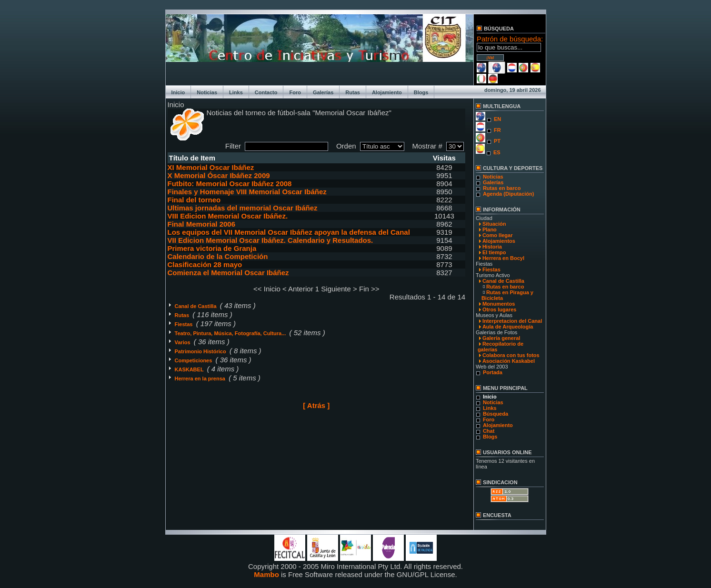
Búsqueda (496, 414)
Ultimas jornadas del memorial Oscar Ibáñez (243, 208)
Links (236, 92)
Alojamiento (387, 92)
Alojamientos (499, 241)
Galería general (501, 338)
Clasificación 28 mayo (205, 264)
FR (497, 130)
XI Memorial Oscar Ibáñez (211, 167)
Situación (494, 224)
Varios (183, 342)
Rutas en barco (502, 188)
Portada (493, 372)
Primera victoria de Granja (212, 248)
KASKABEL (190, 369)
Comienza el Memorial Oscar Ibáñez (228, 273)
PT (497, 141)
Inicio (178, 92)
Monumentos (499, 304)
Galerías (323, 92)
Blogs (421, 92)
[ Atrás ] (316, 405)
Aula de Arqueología (508, 327)
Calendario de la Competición (218, 256)
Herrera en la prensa (201, 379)
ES (497, 152)
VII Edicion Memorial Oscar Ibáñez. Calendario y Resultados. (270, 240)
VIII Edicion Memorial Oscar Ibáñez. (228, 216)
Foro (295, 92)
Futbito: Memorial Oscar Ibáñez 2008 (230, 184)
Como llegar (498, 235)
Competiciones (194, 360)
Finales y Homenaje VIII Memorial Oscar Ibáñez (247, 192)
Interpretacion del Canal (512, 321)
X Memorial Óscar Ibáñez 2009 (219, 175)
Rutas (353, 92)
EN (497, 119)
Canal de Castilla (196, 306)
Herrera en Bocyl (503, 258)
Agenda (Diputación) (509, 194)
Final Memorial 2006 (202, 224)
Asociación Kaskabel (509, 361)
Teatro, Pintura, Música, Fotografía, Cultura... (231, 333)
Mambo (266, 574)
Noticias (207, 92)
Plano (490, 229)
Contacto (266, 92)
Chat (489, 431)
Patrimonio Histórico (201, 351)
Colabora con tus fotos (511, 355)
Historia (492, 247)
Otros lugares (500, 309)
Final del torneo (194, 200)
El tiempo (494, 252)
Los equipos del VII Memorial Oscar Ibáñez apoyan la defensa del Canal (289, 232)
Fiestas (185, 324)
